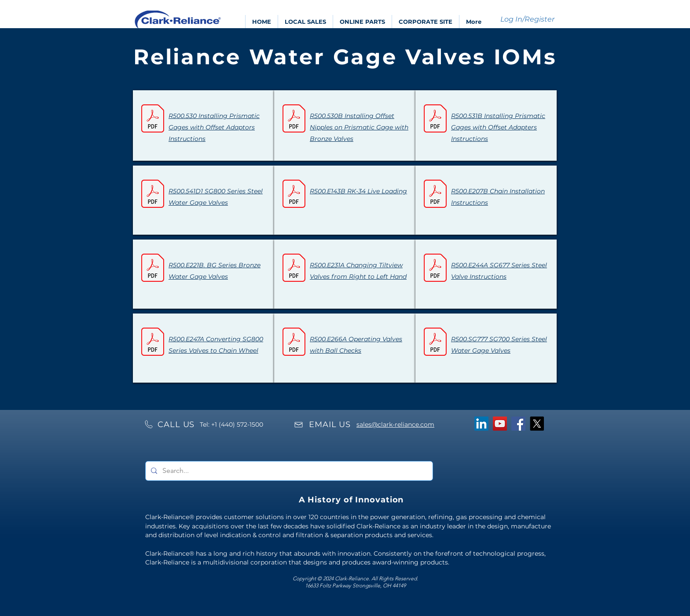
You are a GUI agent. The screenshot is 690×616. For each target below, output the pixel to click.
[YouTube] (500, 424)
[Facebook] (518, 424)
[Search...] (288, 471)
